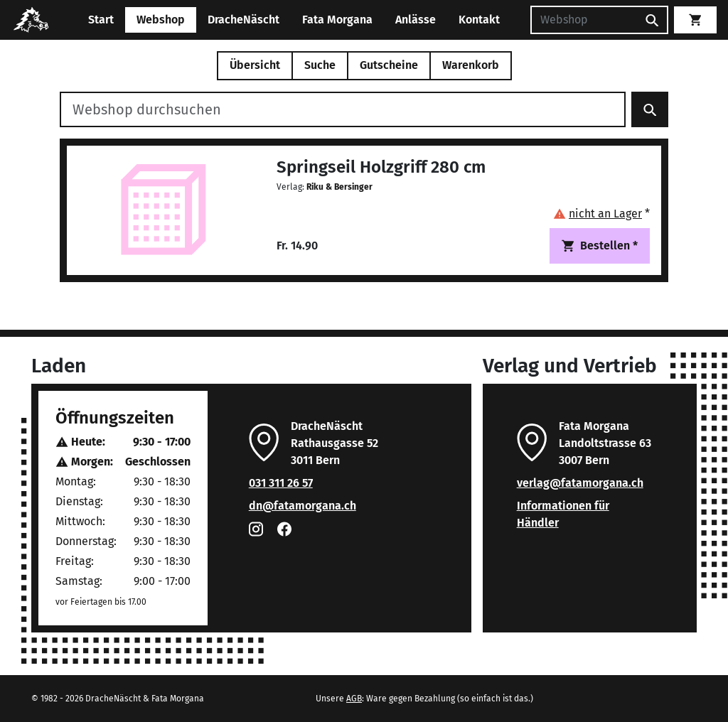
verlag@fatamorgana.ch (580, 483)
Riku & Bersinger (339, 187)
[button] (601, 214)
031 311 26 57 (281, 483)
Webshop (161, 20)
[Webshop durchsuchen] (343, 109)
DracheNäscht (243, 20)
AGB (354, 699)
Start (101, 20)
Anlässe (416, 20)
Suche (320, 65)
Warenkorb (471, 65)
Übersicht (255, 65)
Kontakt (479, 20)
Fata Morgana (337, 20)
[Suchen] (584, 20)
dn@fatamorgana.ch (303, 506)
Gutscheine (389, 65)
